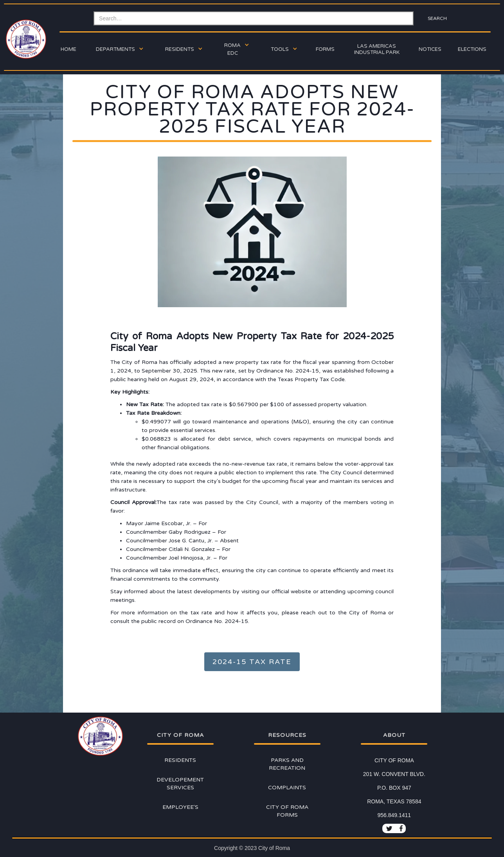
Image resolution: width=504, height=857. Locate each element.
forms (325, 49)
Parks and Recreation (287, 764)
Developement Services (180, 784)
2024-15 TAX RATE (252, 662)
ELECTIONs (472, 49)
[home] (25, 39)
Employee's (180, 807)
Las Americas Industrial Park (377, 49)
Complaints (287, 788)
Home (68, 49)
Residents (180, 760)
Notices (430, 49)
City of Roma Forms (287, 811)
